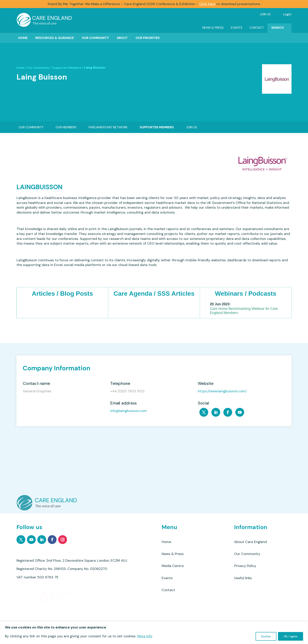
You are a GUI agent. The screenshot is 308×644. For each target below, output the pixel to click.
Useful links (243, 578)
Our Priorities (148, 38)
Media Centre (173, 566)
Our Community (95, 38)
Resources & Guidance (55, 38)
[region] (154, 633)
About (122, 38)
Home (23, 38)
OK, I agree (291, 636)
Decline (266, 636)
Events (236, 28)
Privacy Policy (245, 566)
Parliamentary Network (108, 127)
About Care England (250, 542)
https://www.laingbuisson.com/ (222, 391)
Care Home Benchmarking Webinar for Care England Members (244, 311)
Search (277, 28)
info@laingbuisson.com (129, 411)
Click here (207, 4)
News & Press (213, 28)
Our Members (66, 127)
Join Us (265, 14)
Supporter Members (67, 68)
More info (145, 636)
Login (287, 14)
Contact (257, 28)
